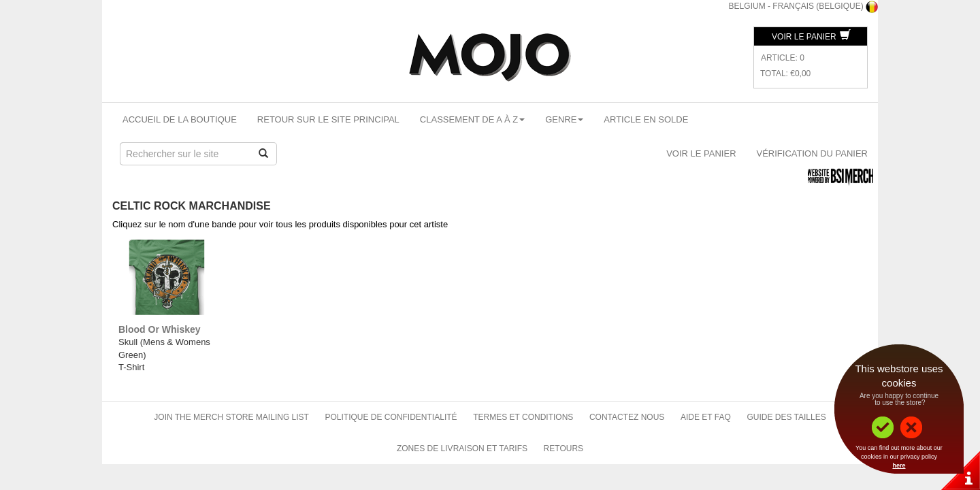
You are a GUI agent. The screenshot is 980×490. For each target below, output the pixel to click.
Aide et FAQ (706, 417)
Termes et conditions (523, 417)
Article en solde (646, 119)
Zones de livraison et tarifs (462, 448)
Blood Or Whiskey (160, 329)
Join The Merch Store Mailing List (231, 417)
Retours (563, 448)
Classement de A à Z (472, 119)
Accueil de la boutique (180, 119)
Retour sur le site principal (328, 119)
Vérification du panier (812, 153)
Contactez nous (627, 417)
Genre (564, 119)
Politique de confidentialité (391, 417)
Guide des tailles (786, 417)
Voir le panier (811, 37)
